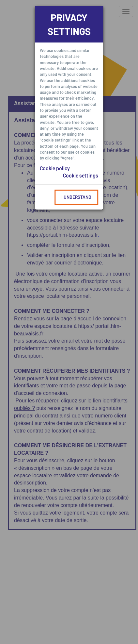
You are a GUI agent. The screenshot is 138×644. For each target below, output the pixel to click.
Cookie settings (81, 175)
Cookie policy (55, 168)
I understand (76, 197)
